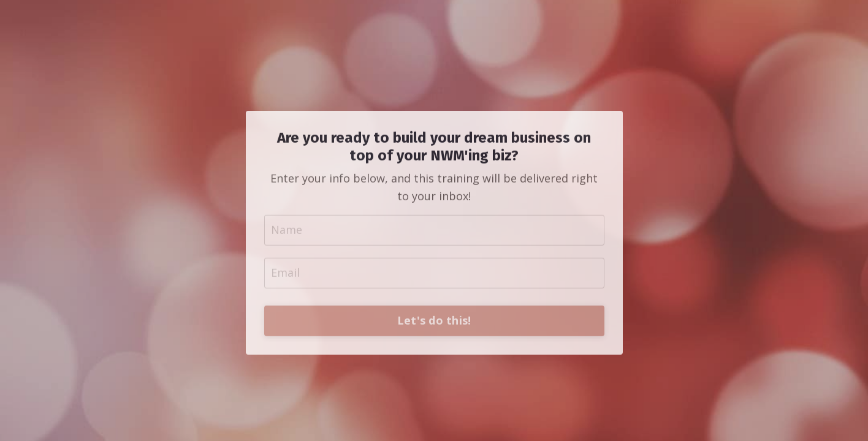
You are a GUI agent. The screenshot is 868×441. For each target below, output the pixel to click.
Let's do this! (434, 356)
